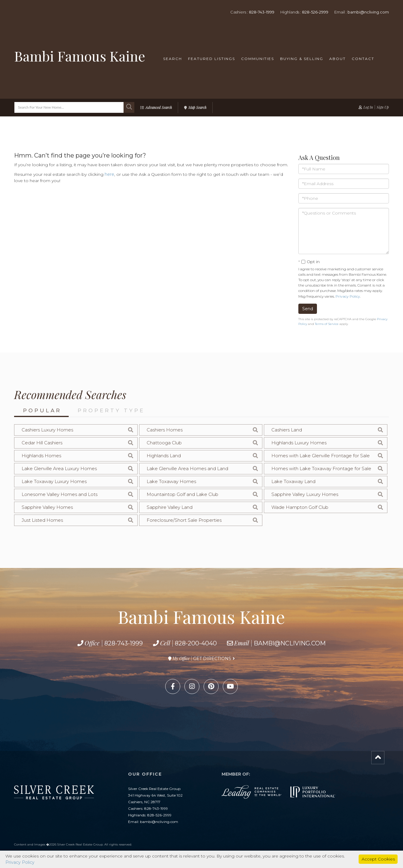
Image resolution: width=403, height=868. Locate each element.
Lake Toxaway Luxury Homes (54, 481)
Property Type (111, 410)
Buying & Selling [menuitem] (302, 59)
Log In (368, 107)
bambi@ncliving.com (368, 12)
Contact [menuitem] (363, 59)
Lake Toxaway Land (293, 481)
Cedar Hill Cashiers (42, 443)
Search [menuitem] (173, 59)
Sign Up (383, 107)
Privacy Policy (348, 296)
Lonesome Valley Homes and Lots (60, 494)
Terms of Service (327, 324)
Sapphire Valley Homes (47, 507)
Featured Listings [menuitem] (212, 59)
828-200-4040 (196, 643)
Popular (42, 410)
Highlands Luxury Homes (299, 443)
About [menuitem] (337, 59)
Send (308, 309)
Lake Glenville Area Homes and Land (187, 469)
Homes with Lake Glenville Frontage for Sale (321, 456)
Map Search (197, 107)
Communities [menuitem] (258, 59)
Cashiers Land (287, 430)
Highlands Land (164, 456)
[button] (129, 107)
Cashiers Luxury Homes (47, 430)
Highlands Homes (41, 456)
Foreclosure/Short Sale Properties (184, 520)
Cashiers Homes (165, 430)
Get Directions (212, 659)
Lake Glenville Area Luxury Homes (59, 469)
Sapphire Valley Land (170, 507)
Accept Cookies (378, 859)
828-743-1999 (262, 12)
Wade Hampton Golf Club (300, 507)
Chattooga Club (164, 443)
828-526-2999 (315, 12)
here (109, 174)
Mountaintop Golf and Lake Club (182, 494)
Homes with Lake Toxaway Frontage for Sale (321, 469)
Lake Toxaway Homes (171, 481)
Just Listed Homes (42, 520)
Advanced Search (159, 107)
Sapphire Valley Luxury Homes (305, 494)
